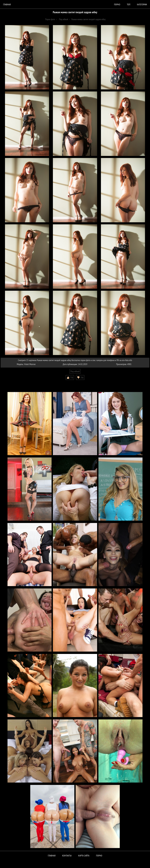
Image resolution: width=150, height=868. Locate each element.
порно (117, 4)
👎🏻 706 (80, 377)
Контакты (67, 856)
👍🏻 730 (70, 377)
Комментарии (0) (9, 382)
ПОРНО (99, 856)
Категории (142, 4)
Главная (7, 4)
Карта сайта (84, 856)
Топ (129, 4)
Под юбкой (75, 371)
